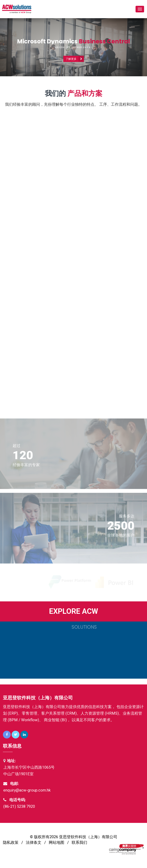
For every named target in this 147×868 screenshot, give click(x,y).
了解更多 (71, 59)
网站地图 (57, 842)
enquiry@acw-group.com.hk (27, 790)
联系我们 (79, 842)
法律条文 (34, 842)
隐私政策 (11, 842)
